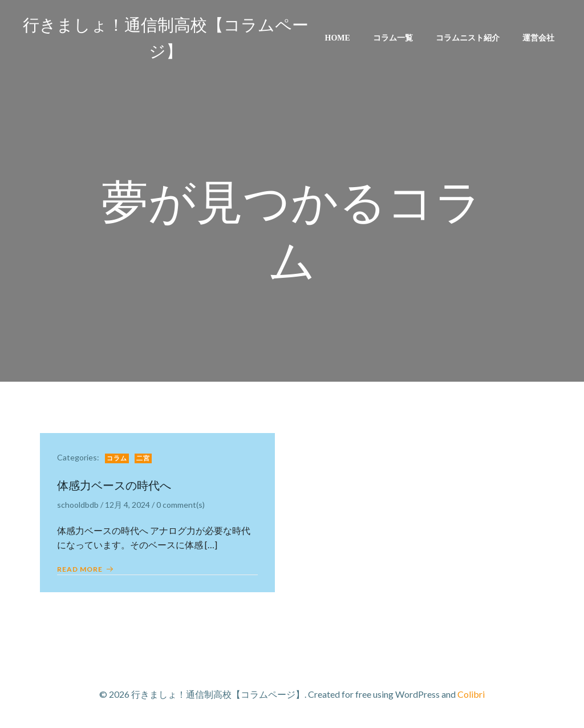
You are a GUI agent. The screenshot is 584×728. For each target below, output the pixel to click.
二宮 (143, 458)
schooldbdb (78, 505)
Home (338, 38)
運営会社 (538, 38)
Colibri (471, 694)
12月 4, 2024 (127, 505)
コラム (117, 458)
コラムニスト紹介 (468, 38)
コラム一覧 (393, 38)
